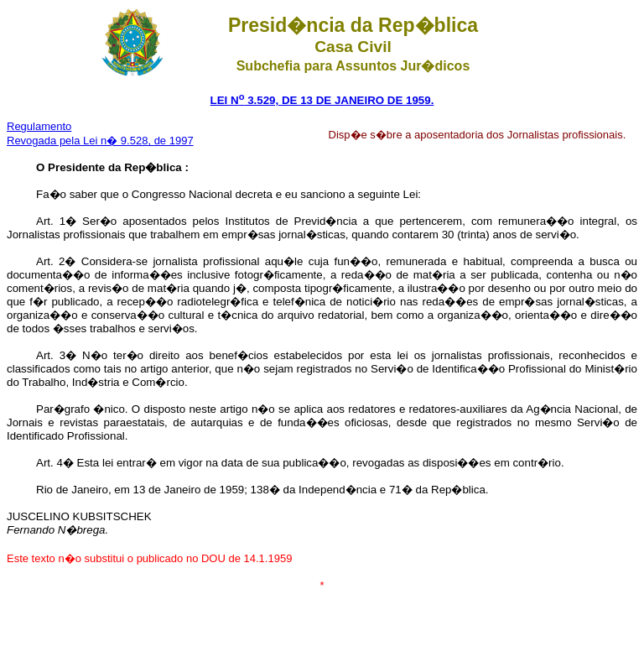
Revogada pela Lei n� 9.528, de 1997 (100, 141)
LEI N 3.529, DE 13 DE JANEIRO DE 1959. (322, 100)
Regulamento (39, 126)
